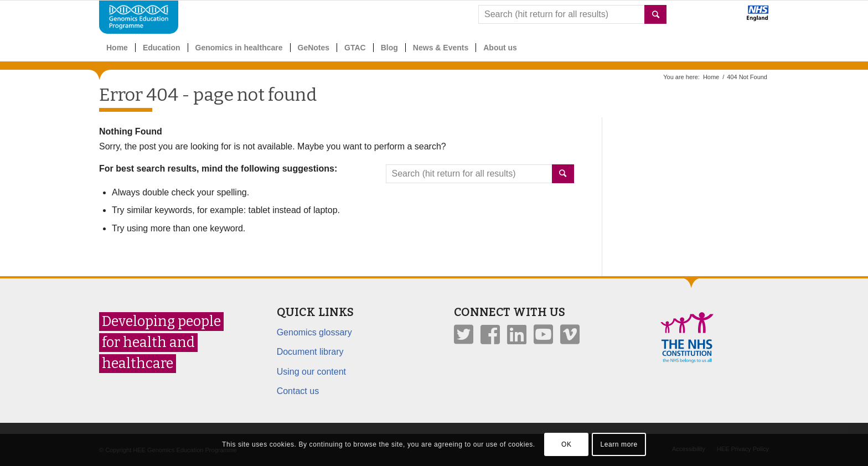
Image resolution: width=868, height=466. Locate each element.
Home (711, 77)
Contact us (298, 391)
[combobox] (572, 14)
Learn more (619, 444)
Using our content (311, 372)
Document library (310, 352)
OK (567, 444)
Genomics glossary (314, 332)
